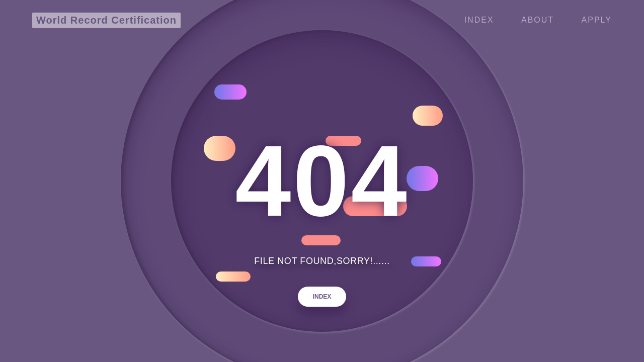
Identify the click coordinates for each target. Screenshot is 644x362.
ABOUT (538, 20)
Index (479, 20)
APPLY (597, 20)
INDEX (322, 297)
